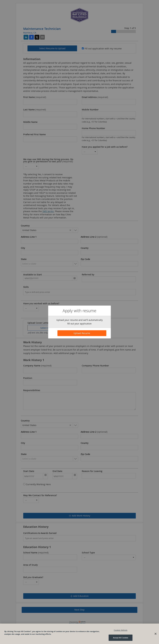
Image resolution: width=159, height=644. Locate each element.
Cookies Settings (121, 630)
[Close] (156, 634)
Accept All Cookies (121, 638)
